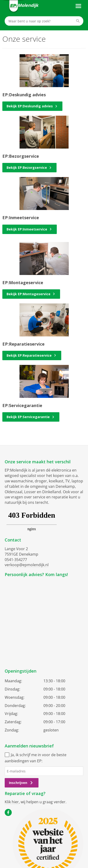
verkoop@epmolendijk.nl (27, 565)
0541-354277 (16, 560)
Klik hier (12, 802)
